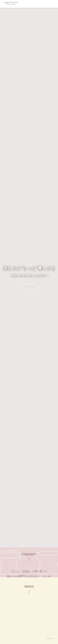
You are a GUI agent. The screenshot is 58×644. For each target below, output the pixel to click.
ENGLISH (29, 287)
